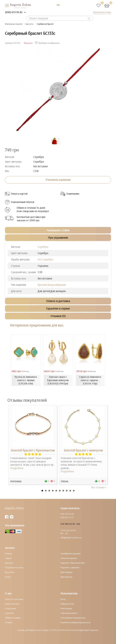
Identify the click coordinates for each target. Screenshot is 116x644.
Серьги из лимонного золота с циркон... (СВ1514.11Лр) (90, 380)
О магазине (10, 608)
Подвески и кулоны (14, 567)
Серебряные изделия (71, 553)
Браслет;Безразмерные (52, 285)
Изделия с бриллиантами (73, 563)
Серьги (8, 558)
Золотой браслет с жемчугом (83, 450)
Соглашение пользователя (73, 618)
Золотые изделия (69, 558)
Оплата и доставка (14, 599)
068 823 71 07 (67, 517)
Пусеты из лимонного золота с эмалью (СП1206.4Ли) (26, 380)
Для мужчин (66, 577)
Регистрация (66, 608)
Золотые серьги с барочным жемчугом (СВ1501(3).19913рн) (58, 380)
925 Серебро (45, 259)
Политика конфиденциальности (75, 622)
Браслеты (9, 572)
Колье (8, 577)
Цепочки (9, 563)
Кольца (8, 553)
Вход (63, 599)
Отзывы (9, 622)
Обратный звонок (69, 613)
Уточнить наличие (58, 180)
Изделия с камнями (70, 567)
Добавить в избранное (48, 43)
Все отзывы (99, 487)
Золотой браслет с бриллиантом (33, 450)
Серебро (43, 247)
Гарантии (9, 613)
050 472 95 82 (67, 514)
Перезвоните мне (102, 12)
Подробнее (17, 468)
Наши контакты (12, 604)
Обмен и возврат (13, 618)
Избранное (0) (67, 604)
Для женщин (66, 572)
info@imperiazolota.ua (71, 537)
